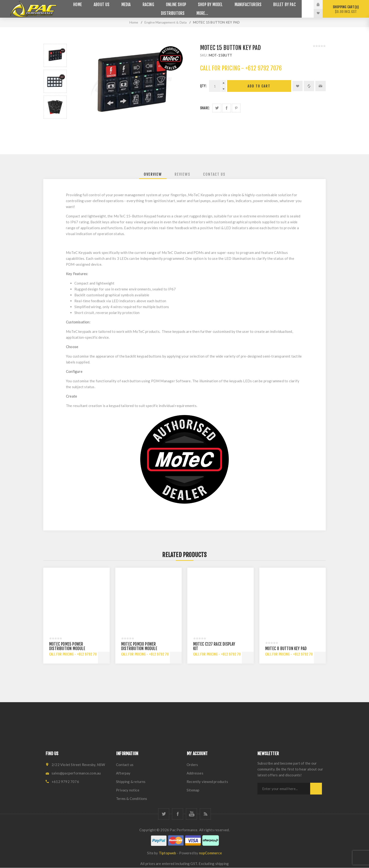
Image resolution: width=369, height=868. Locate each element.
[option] (55, 55)
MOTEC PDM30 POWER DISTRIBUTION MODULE (139, 646)
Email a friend (321, 86)
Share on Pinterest (236, 108)
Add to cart (259, 86)
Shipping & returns (131, 782)
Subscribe (316, 789)
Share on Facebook (227, 108)
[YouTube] (191, 814)
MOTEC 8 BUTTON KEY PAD (286, 649)
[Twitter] (164, 814)
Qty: (203, 86)
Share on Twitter (217, 108)
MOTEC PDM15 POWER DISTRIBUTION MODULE (67, 646)
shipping (222, 864)
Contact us (125, 765)
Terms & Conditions (132, 799)
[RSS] (205, 814)
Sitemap (193, 790)
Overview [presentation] (153, 174)
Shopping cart (346, 9)
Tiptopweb (168, 853)
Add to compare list (309, 86)
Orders (192, 765)
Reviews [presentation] (182, 174)
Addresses (195, 773)
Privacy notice (128, 790)
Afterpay (123, 773)
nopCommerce (211, 853)
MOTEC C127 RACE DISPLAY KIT (214, 646)
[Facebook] (178, 814)
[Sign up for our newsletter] (284, 789)
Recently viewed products (207, 782)
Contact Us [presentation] (214, 174)
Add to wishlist (297, 86)
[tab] (153, 174)
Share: (205, 108)
